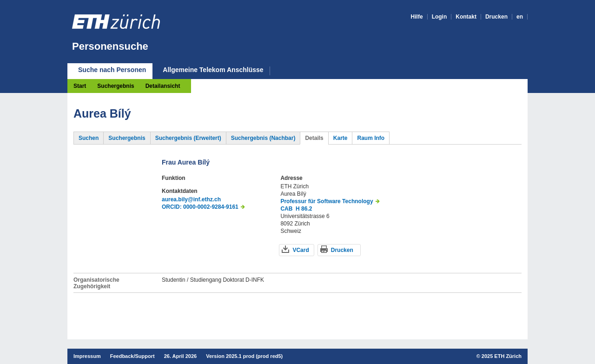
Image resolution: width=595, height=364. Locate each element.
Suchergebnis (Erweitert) (188, 138)
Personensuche (110, 46)
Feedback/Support (132, 356)
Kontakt (466, 17)
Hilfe (417, 17)
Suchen (89, 138)
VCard (301, 250)
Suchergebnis (116, 86)
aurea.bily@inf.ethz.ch (191, 199)
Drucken (496, 17)
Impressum (87, 356)
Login (440, 17)
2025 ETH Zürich (502, 356)
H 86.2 (304, 209)
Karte (340, 138)
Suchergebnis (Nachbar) (263, 138)
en (520, 17)
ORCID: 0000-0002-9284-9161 (200, 207)
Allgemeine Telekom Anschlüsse (213, 70)
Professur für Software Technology (327, 201)
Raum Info (371, 138)
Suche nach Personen (112, 70)
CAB (286, 209)
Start (80, 86)
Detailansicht (163, 86)
